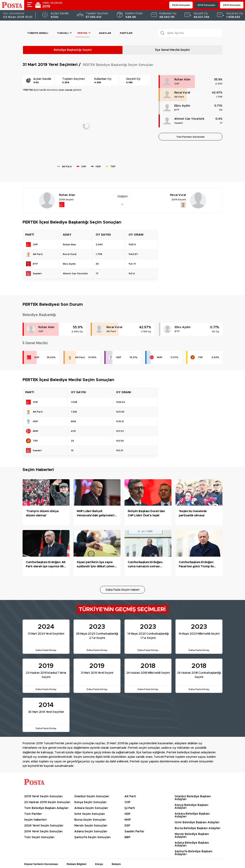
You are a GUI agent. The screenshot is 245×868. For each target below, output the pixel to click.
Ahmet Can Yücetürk (189, 119)
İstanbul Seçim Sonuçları (92, 796)
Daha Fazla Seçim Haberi (123, 590)
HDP (119, 357)
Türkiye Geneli (38, 33)
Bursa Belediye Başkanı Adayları (198, 828)
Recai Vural (182, 93)
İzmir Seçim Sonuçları (90, 814)
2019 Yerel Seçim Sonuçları (43, 796)
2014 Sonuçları (232, 5)
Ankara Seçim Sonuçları (91, 808)
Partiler (126, 33)
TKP (200, 357)
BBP (127, 837)
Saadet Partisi (134, 832)
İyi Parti (130, 808)
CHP (177, 84)
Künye (99, 864)
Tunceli (63, 33)
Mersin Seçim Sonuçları (91, 826)
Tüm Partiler (33, 814)
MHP (160, 357)
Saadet (179, 123)
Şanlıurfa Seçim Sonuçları (92, 837)
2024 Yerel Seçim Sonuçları (44, 826)
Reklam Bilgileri (77, 864)
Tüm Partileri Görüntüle (190, 137)
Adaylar (105, 33)
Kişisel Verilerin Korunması (41, 864)
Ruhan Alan (182, 80)
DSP (127, 826)
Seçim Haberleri (35, 820)
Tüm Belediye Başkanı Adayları (46, 808)
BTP (177, 110)
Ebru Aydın (182, 106)
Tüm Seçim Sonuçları (39, 837)
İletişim (116, 864)
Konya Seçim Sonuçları (90, 802)
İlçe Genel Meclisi (172, 50)
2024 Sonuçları (181, 5)
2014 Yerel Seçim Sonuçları (43, 832)
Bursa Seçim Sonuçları (90, 820)
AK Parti (179, 97)
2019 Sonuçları (206, 5)
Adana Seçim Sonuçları (91, 832)
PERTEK (82, 33)
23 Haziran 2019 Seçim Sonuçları (47, 802)
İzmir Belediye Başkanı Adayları (197, 822)
